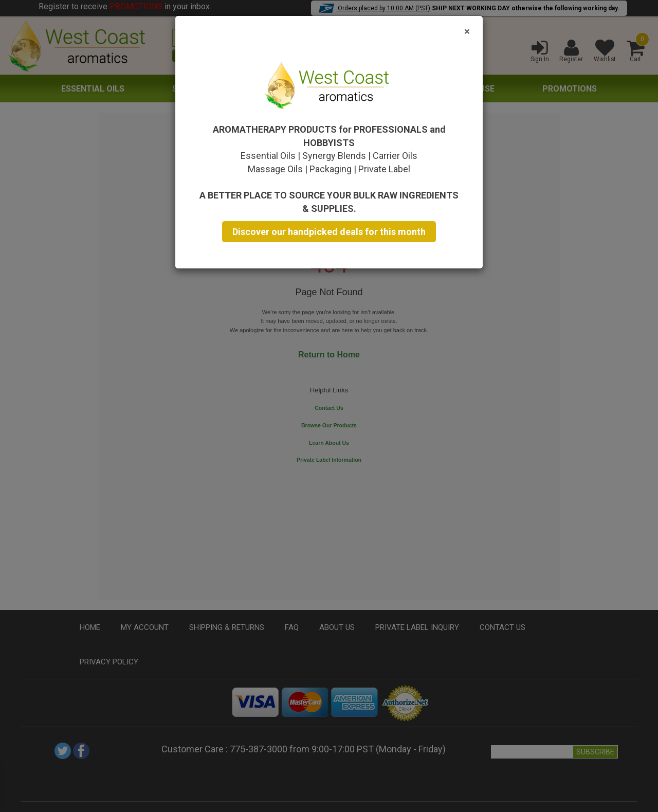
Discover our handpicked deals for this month (329, 232)
